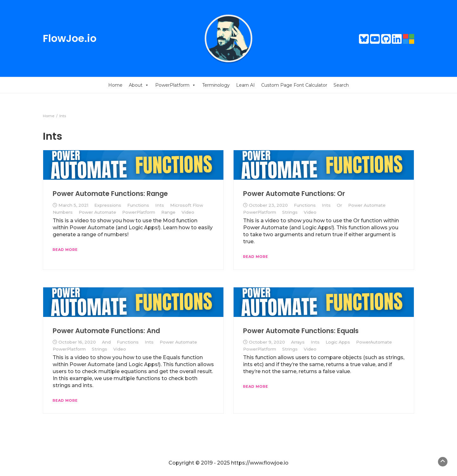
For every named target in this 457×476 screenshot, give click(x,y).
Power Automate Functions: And (106, 331)
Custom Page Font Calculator (294, 85)
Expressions (108, 205)
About (139, 85)
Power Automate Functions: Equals (301, 331)
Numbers (63, 212)
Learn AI (245, 85)
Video (188, 212)
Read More (65, 250)
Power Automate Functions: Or (294, 194)
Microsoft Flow (187, 205)
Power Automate (97, 212)
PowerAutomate (374, 342)
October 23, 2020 (268, 205)
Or (339, 205)
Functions (138, 205)
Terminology (216, 85)
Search (341, 85)
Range (168, 212)
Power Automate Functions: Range (110, 194)
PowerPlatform (176, 85)
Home (115, 85)
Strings (290, 212)
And (106, 342)
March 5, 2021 (73, 205)
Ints (160, 205)
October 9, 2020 (267, 342)
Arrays (298, 342)
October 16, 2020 (77, 342)
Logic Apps (338, 342)
